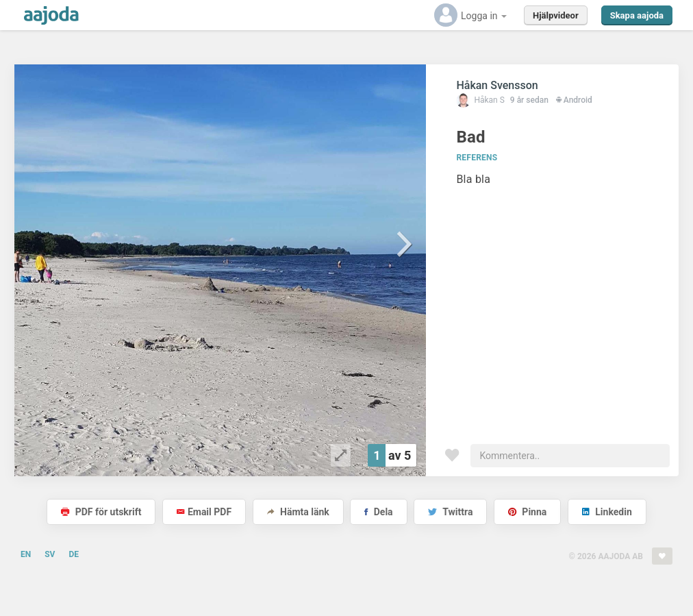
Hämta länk (298, 512)
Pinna (527, 512)
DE (74, 554)
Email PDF (204, 512)
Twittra (450, 512)
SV (50, 554)
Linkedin (607, 512)
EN (26, 554)
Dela (378, 512)
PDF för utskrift (101, 512)
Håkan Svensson (497, 85)
